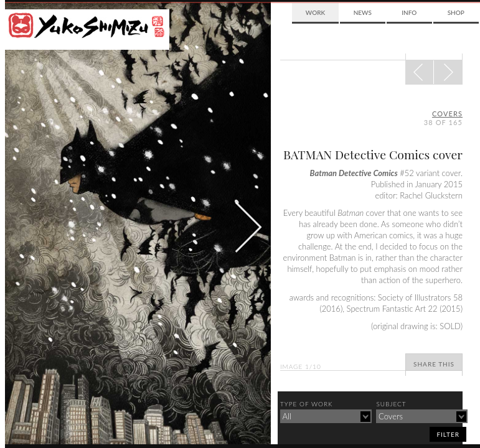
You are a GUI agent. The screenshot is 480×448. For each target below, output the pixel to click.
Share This (434, 364)
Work (315, 12)
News (363, 12)
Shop (456, 12)
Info (409, 12)
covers (447, 114)
